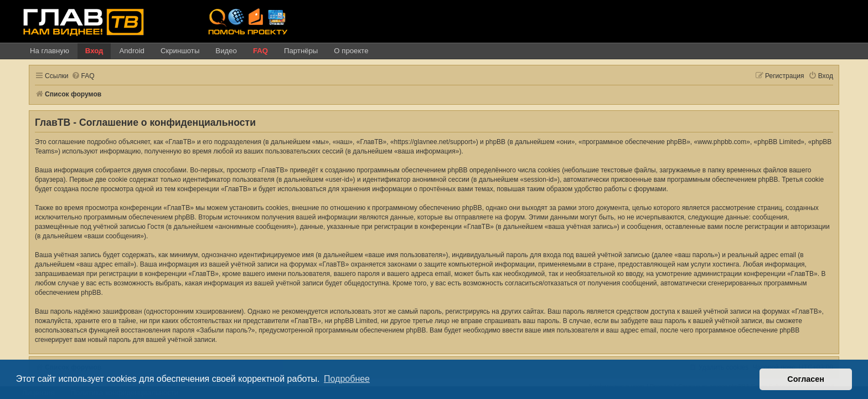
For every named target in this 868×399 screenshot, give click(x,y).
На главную (50, 51)
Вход (94, 51)
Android (131, 51)
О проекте (351, 51)
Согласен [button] (806, 379)
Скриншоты (180, 51)
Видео (226, 51)
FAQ (260, 51)
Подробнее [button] (347, 379)
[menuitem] (76, 76)
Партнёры (301, 51)
